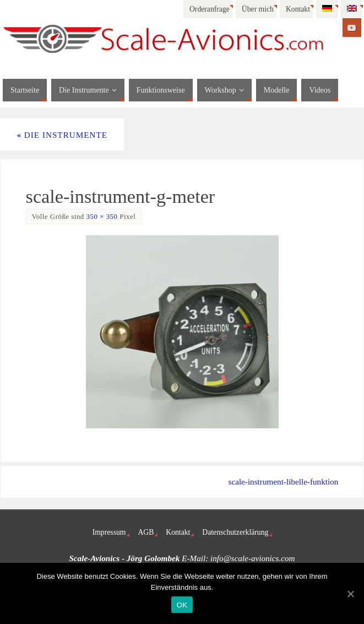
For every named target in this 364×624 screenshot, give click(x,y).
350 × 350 (102, 216)
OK (182, 605)
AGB (146, 532)
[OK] (350, 594)
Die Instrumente (62, 135)
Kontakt (298, 9)
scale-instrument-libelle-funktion (283, 482)
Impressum (109, 532)
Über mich (258, 9)
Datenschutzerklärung (235, 532)
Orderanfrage (210, 9)
